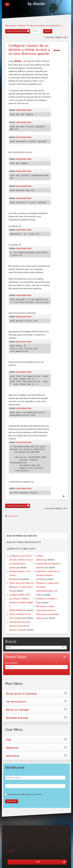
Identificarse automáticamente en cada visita (24, 794)
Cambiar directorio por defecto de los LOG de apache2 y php (20, 626)
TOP (38, 862)
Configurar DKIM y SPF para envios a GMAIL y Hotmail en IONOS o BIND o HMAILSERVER (21, 603)
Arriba (64, 496)
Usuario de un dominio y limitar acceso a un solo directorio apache (29, 50)
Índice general (13, 516)
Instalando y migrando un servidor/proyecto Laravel (48, 575)
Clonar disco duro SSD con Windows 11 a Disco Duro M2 (21, 587)
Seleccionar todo (24, 110)
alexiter (18, 61)
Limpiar (11, 851)
